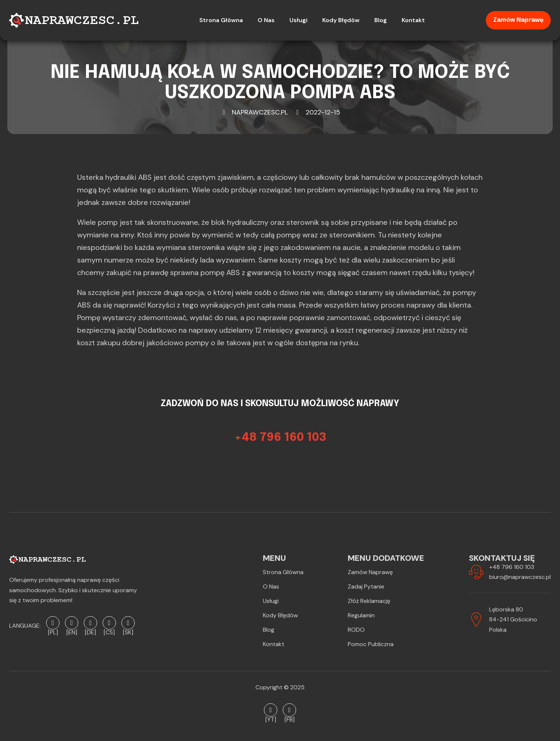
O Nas (271, 586)
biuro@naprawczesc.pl (520, 577)
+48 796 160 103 (512, 567)
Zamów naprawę (518, 20)
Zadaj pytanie (366, 586)
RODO (356, 630)
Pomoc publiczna (371, 644)
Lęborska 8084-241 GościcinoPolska (513, 619)
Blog (269, 630)
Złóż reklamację (369, 601)
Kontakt (274, 644)
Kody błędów (280, 615)
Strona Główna (283, 572)
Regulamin (361, 615)
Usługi (271, 601)
